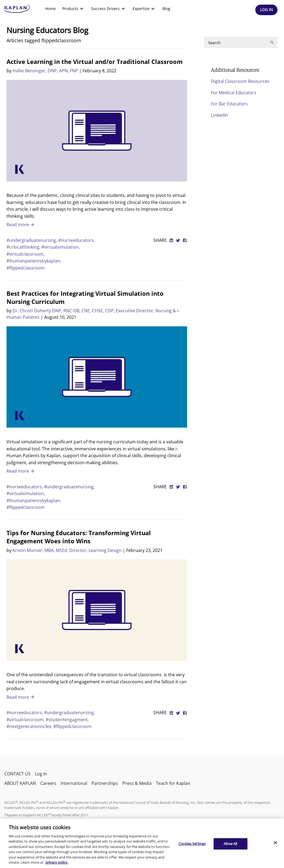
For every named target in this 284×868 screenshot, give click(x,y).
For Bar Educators (229, 104)
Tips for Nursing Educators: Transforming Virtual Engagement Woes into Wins (79, 537)
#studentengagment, (67, 720)
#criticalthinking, (24, 247)
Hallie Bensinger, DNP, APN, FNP (45, 71)
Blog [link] (166, 9)
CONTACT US (17, 774)
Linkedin (219, 115)
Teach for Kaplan (173, 783)
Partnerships (105, 783)
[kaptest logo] (17, 9)
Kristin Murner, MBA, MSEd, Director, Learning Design (67, 550)
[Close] (275, 843)
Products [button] (74, 9)
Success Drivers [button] (109, 9)
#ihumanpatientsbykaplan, (34, 261)
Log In (41, 774)
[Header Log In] (266, 10)
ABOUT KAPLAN (20, 783)
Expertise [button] (144, 9)
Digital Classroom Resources (240, 81)
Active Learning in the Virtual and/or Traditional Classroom (95, 61)
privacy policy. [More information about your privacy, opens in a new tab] (57, 862)
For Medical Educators (234, 93)
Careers (48, 783)
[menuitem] (50, 9)
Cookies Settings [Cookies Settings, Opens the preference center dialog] (192, 844)
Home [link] (50, 9)
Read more (21, 225)
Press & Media (137, 783)
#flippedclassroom (26, 268)
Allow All (230, 844)
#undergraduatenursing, (32, 240)
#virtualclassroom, (26, 254)
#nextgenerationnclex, (30, 726)
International (74, 783)
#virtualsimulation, (61, 247)
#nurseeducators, (76, 240)
